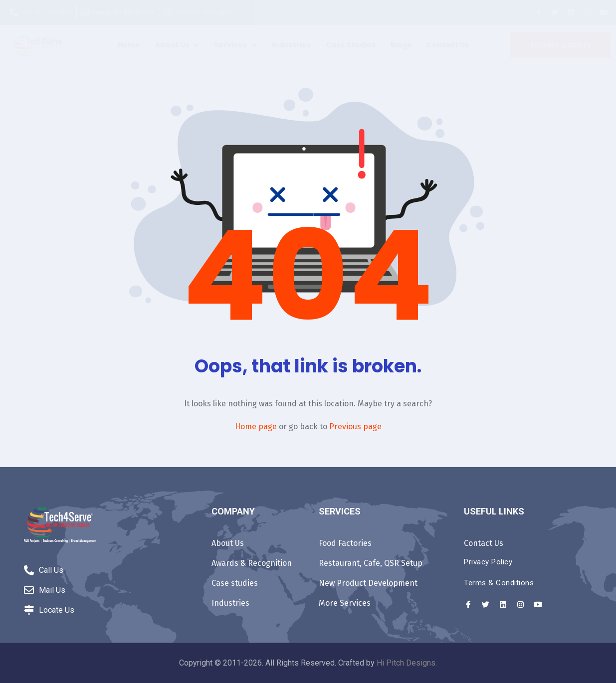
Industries (291, 45)
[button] (560, 45)
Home (129, 45)
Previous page (355, 427)
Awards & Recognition (252, 563)
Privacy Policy (488, 562)
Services (235, 45)
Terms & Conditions (499, 583)
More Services (345, 603)
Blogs (401, 45)
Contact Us (448, 45)
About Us (177, 45)
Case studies (351, 45)
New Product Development (368, 583)
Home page (256, 427)
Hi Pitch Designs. (407, 663)
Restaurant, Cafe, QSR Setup (371, 563)
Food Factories (345, 543)
